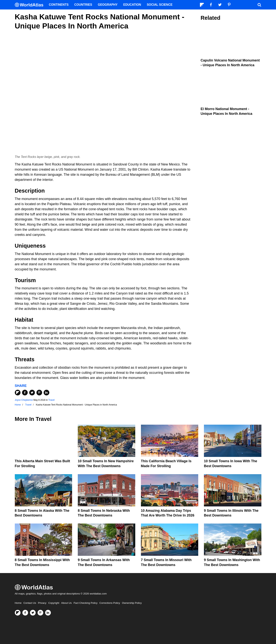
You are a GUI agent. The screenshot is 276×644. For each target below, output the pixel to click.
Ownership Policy (132, 603)
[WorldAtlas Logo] (30, 5)
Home (18, 603)
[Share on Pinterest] (39, 393)
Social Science (160, 5)
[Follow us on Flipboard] (18, 613)
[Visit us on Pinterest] (40, 613)
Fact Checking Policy (86, 603)
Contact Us (30, 603)
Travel (52, 400)
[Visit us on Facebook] (25, 613)
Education (132, 5)
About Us (66, 603)
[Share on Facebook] (25, 393)
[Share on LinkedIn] (46, 393)
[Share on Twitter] (32, 393)
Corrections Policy (110, 603)
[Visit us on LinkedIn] (48, 613)
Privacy (42, 603)
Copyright (54, 603)
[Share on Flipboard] (18, 393)
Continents (59, 5)
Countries (83, 5)
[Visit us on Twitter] (33, 613)
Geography (108, 5)
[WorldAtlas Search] (259, 5)
